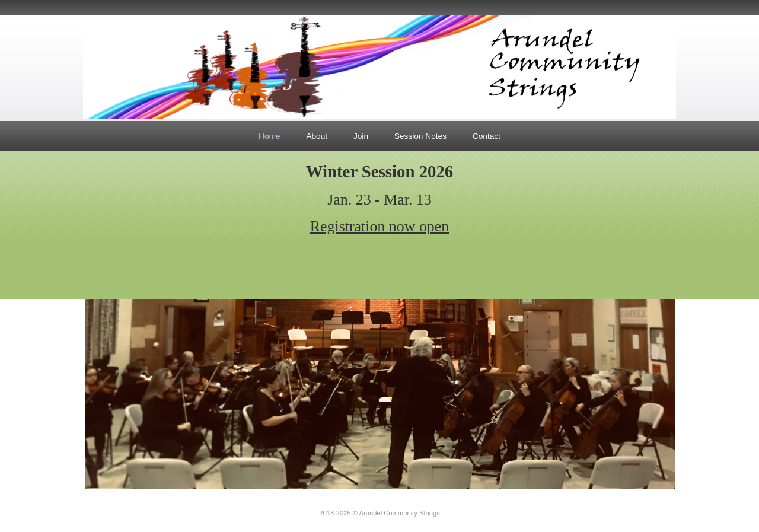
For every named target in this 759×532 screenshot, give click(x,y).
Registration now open (380, 226)
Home (269, 136)
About (317, 136)
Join (361, 136)
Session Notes (420, 136)
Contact (487, 136)
